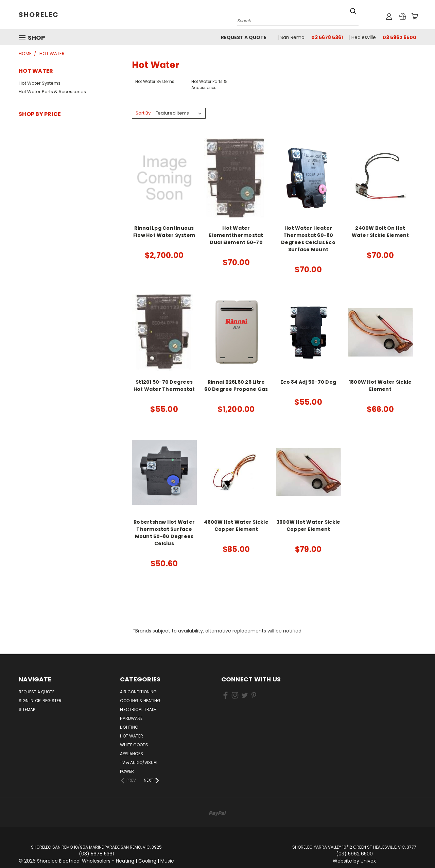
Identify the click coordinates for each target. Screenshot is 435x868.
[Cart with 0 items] (415, 16)
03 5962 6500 (399, 37)
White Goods (134, 745)
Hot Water (132, 736)
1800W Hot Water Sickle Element (380, 386)
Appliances (132, 754)
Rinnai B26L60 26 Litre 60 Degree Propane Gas (236, 386)
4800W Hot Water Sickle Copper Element (236, 526)
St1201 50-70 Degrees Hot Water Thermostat (164, 386)
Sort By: (144, 113)
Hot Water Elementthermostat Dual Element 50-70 (236, 235)
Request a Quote (244, 37)
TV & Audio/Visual (139, 762)
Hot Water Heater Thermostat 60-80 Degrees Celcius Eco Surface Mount (308, 239)
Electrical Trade (138, 709)
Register (52, 701)
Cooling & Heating (140, 701)
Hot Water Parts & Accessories (52, 92)
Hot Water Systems (40, 83)
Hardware (131, 718)
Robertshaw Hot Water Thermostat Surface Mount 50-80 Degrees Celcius (164, 533)
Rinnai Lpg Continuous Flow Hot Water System (164, 232)
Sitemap (27, 709)
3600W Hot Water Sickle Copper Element (308, 526)
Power (127, 771)
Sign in (27, 701)
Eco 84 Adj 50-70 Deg (308, 382)
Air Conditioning (138, 692)
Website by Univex (354, 861)
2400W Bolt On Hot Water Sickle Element (380, 232)
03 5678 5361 (327, 37)
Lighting (129, 727)
